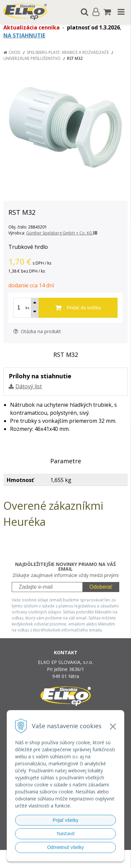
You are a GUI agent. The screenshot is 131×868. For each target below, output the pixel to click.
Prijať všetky (65, 820)
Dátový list (29, 386)
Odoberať (101, 587)
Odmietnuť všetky (66, 847)
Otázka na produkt (37, 331)
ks (27, 308)
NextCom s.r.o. (78, 861)
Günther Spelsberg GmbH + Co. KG (62, 233)
